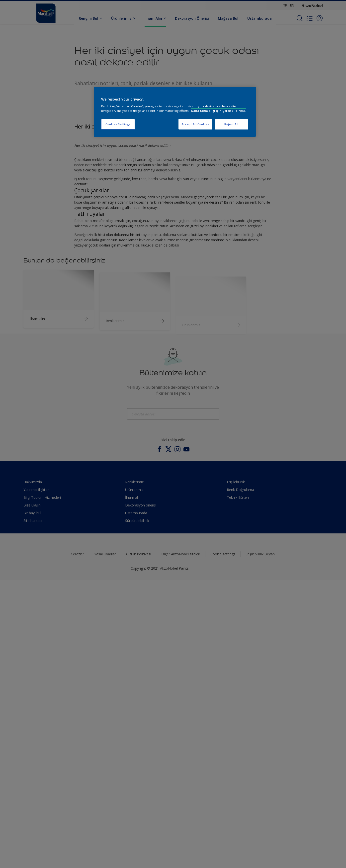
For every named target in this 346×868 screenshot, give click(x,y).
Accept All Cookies (195, 124)
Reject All (231, 124)
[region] (175, 112)
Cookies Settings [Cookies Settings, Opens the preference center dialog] (118, 124)
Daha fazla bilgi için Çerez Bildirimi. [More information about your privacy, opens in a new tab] (218, 111)
